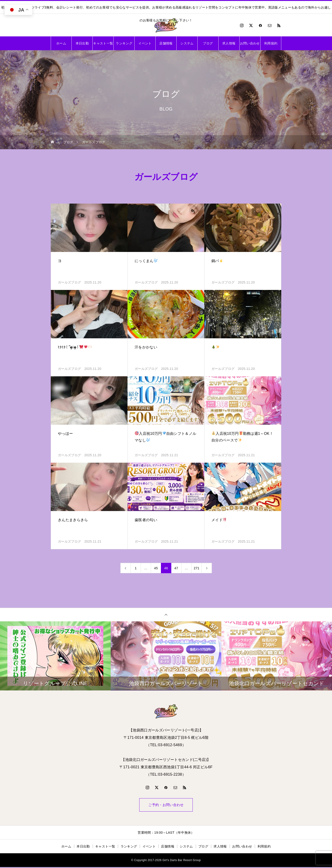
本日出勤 (82, 43)
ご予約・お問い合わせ (166, 805)
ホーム (61, 43)
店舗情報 (166, 43)
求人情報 (229, 43)
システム (187, 43)
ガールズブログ (69, 282)
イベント (145, 43)
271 (196, 568)
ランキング (124, 43)
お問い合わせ (250, 43)
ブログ (208, 43)
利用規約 (271, 43)
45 (156, 568)
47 (176, 568)
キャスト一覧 (103, 43)
